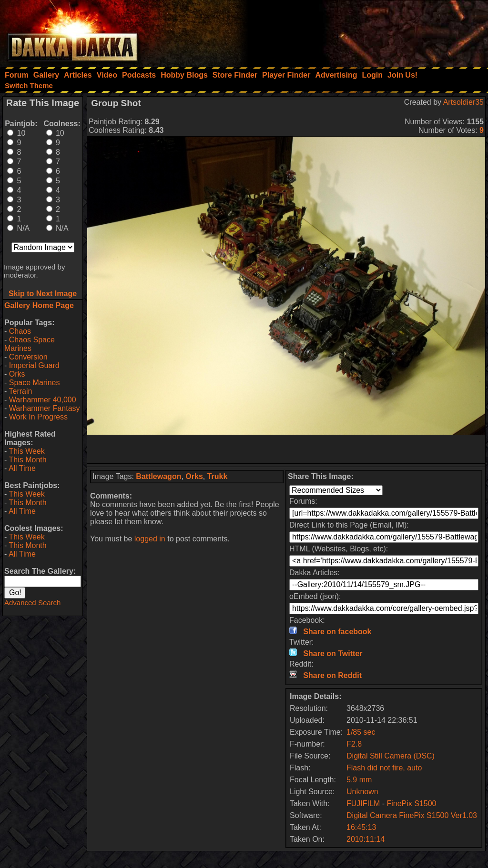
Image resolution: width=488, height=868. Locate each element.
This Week (26, 451)
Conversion (28, 357)
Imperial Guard (34, 365)
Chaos (20, 331)
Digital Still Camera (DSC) (391, 756)
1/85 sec (361, 732)
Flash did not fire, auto (384, 768)
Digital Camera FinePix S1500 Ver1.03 (412, 815)
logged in (150, 539)
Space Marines (35, 383)
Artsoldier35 (463, 102)
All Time (22, 468)
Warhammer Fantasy (45, 408)
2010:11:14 (366, 839)
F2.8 (354, 744)
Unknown (362, 792)
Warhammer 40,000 (43, 400)
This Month (27, 460)
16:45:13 (361, 827)
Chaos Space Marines (30, 344)
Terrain (20, 391)
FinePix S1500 (411, 803)
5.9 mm (359, 780)
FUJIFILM (363, 803)
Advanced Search (32, 603)
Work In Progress (38, 417)
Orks (17, 374)
